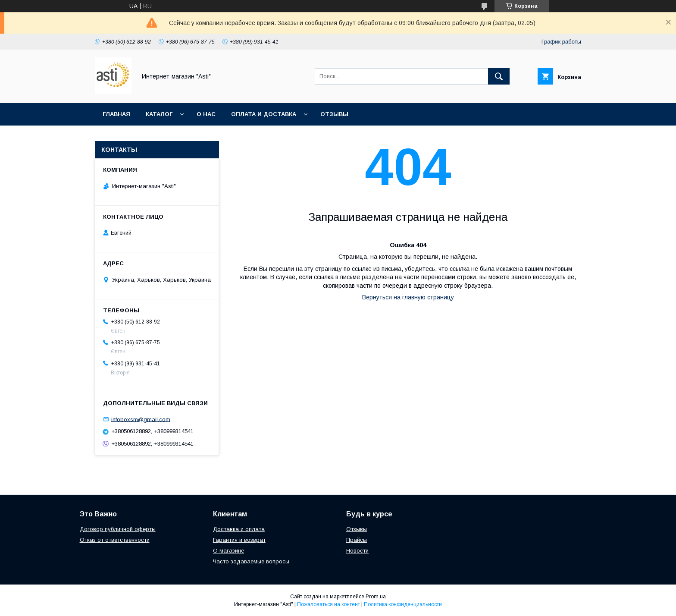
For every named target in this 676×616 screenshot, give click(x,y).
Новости (357, 551)
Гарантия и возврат (239, 540)
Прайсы (357, 540)
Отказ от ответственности (115, 540)
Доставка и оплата (239, 529)
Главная (116, 114)
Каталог (159, 114)
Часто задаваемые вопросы (251, 561)
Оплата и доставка (264, 114)
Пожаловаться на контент (329, 604)
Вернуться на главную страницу (408, 297)
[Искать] (499, 76)
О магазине (228, 551)
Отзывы (334, 114)
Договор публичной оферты (118, 529)
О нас (206, 114)
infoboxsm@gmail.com (141, 419)
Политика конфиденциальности (403, 604)
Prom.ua (376, 597)
